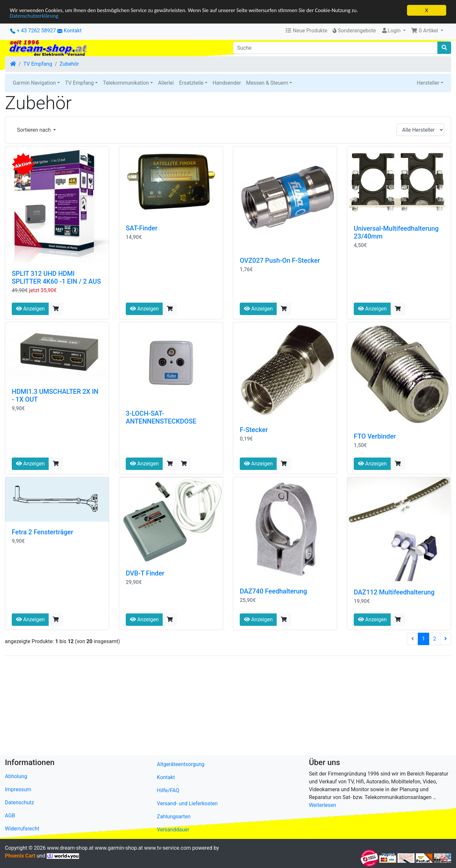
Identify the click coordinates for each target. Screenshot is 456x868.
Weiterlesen (323, 805)
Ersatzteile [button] (191, 83)
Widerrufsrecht (22, 829)
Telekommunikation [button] (126, 83)
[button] (427, 31)
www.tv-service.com (167, 848)
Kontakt (73, 31)
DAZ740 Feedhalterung (273, 591)
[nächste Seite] (446, 639)
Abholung (16, 776)
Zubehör (69, 64)
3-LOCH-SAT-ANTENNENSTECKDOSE (161, 417)
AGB (10, 816)
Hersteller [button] (428, 83)
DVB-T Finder (145, 573)
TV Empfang (38, 64)
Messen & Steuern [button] (267, 83)
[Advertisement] (201, 707)
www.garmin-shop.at (119, 848)
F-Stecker (254, 430)
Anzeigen (30, 309)
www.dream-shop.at (70, 848)
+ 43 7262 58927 (33, 31)
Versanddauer (173, 830)
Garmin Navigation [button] (34, 83)
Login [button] (391, 31)
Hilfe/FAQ (168, 790)
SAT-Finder (142, 228)
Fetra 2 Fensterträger (42, 532)
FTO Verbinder (375, 436)
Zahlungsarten (174, 817)
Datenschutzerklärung (34, 16)
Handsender (227, 83)
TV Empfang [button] (79, 83)
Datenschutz (19, 802)
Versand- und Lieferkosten (187, 803)
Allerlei (166, 83)
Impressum (18, 789)
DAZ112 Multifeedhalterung (394, 592)
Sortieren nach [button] (34, 130)
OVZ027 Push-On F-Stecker (280, 260)
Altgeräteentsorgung (180, 764)
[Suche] (335, 48)
